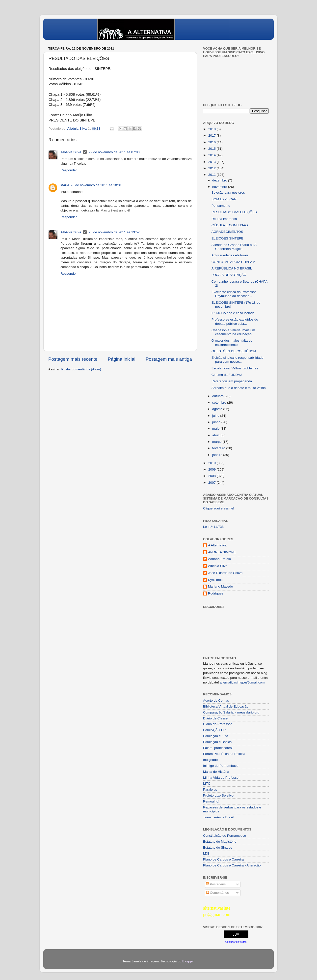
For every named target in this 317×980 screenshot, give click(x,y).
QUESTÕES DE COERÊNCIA (234, 351)
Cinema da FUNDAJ (227, 375)
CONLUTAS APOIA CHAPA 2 (233, 262)
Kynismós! (216, 580)
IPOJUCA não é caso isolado (233, 313)
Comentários (217, 893)
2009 (212, 469)
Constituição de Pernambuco (225, 836)
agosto (218, 409)
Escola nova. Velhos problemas (235, 368)
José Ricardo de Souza (225, 573)
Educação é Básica (217, 742)
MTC (207, 784)
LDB (206, 853)
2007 (212, 483)
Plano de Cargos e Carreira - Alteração (232, 865)
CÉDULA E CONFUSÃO (230, 225)
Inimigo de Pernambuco (221, 766)
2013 (212, 162)
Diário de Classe (215, 718)
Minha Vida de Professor (221, 778)
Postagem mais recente (73, 359)
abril (216, 435)
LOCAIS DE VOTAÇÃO (229, 275)
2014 (212, 155)
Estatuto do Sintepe (218, 847)
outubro (218, 396)
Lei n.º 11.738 (213, 527)
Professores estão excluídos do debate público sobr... (235, 321)
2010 (212, 463)
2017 (212, 135)
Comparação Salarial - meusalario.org (231, 712)
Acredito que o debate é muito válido (239, 388)
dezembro (220, 180)
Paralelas (210, 789)
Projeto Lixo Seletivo (218, 795)
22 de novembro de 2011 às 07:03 (114, 152)
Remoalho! (211, 801)
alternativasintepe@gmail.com (242, 682)
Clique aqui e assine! (219, 508)
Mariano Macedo (221, 586)
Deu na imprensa (224, 219)
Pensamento (221, 206)
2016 (212, 142)
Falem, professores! (218, 748)
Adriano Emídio (219, 559)
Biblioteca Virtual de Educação (226, 706)
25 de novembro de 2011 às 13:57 (114, 232)
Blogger (188, 961)
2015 (212, 149)
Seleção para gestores (228, 193)
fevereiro (219, 448)
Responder (69, 170)
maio (216, 429)
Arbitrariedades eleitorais (230, 255)
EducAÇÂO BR (214, 730)
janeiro (218, 455)
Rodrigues (216, 593)
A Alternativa (217, 545)
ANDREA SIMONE (222, 552)
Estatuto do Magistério (220, 842)
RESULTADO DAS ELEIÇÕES (234, 212)
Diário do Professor (217, 724)
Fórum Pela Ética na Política (224, 754)
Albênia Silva (71, 152)
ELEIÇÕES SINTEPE (227, 238)
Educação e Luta (216, 736)
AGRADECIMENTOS (227, 232)
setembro (220, 402)
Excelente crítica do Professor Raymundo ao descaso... (234, 294)
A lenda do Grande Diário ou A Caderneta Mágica (234, 247)
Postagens (216, 884)
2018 (212, 129)
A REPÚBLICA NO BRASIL (232, 268)
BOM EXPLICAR (224, 199)
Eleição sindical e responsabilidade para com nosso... (238, 360)
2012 (212, 168)
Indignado (210, 760)
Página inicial (121, 359)
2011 (212, 175)
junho (217, 422)
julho (216, 416)
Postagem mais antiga (169, 359)
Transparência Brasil (218, 817)
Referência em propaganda (232, 381)
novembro (220, 187)
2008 (212, 476)
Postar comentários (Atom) (81, 369)
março (217, 442)
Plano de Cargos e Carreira (223, 859)
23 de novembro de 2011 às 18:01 (96, 185)
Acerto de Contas (216, 700)
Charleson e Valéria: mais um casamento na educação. (233, 332)
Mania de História (216, 772)
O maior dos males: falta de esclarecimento (232, 342)
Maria (65, 185)
